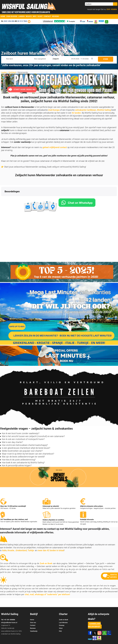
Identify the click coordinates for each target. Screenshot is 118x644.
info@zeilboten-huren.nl (9, 613)
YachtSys (25, 641)
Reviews (56, 16)
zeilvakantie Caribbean (86, 110)
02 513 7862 (22, 21)
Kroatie (11, 541)
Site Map (114, 638)
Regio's (29, 16)
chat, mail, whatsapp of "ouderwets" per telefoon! (47, 585)
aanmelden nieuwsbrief (94, 616)
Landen (22, 16)
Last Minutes (63, 613)
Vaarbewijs (34, 622)
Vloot (40, 16)
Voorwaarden (101, 638)
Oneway (62, 616)
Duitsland (12, 72)
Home (3, 16)
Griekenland (21, 541)
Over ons (33, 613)
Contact (47, 16)
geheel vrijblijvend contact (55, 147)
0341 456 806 (9, 21)
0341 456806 (111, 9)
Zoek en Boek (12, 16)
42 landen (76, 113)
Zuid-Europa (54, 110)
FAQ (60, 622)
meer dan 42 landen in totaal (51, 541)
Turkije (31, 541)
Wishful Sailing (104, 110)
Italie (4, 541)
